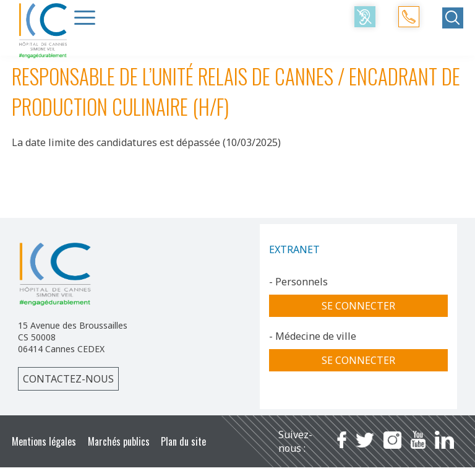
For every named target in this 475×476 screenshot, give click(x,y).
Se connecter (358, 306)
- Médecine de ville (313, 336)
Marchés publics (119, 441)
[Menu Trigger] (85, 17)
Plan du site (183, 441)
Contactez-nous (68, 379)
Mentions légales (44, 441)
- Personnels (298, 282)
